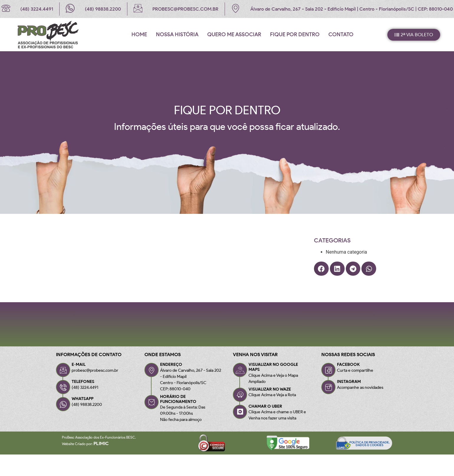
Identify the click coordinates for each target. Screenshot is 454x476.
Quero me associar (234, 34)
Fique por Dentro (295, 34)
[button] (321, 269)
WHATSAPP (83, 399)
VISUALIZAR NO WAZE (270, 389)
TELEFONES (83, 382)
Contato (341, 34)
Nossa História (177, 34)
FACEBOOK (348, 365)
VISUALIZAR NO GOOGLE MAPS (273, 367)
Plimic (101, 443)
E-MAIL (79, 365)
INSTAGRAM (349, 382)
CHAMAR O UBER (265, 406)
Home (139, 34)
